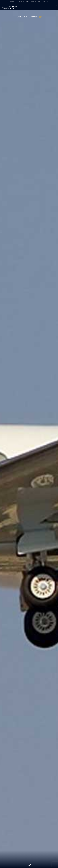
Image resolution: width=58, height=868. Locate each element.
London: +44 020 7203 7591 (40, 2)
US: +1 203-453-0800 (23, 2)
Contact (11, 2)
